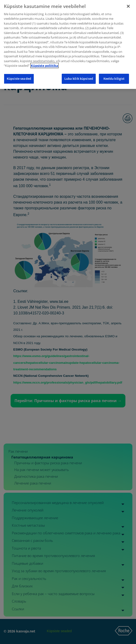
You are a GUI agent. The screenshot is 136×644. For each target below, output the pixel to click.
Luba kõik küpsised (79, 70)
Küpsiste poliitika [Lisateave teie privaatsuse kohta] (44, 57)
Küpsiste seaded (19, 70)
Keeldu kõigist (114, 70)
